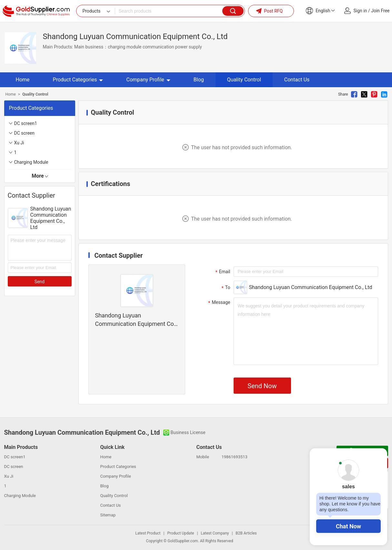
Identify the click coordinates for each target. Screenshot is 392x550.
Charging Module (31, 162)
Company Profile (148, 80)
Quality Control (244, 80)
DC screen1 (26, 123)
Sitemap (108, 515)
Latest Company (215, 533)
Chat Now (348, 526)
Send (40, 282)
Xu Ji (19, 143)
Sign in (360, 11)
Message (219, 303)
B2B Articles (246, 533)
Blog (199, 80)
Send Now (262, 386)
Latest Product (148, 533)
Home (23, 80)
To (225, 288)
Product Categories (78, 80)
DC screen (25, 133)
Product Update (181, 533)
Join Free (380, 11)
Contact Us (297, 80)
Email (222, 272)
